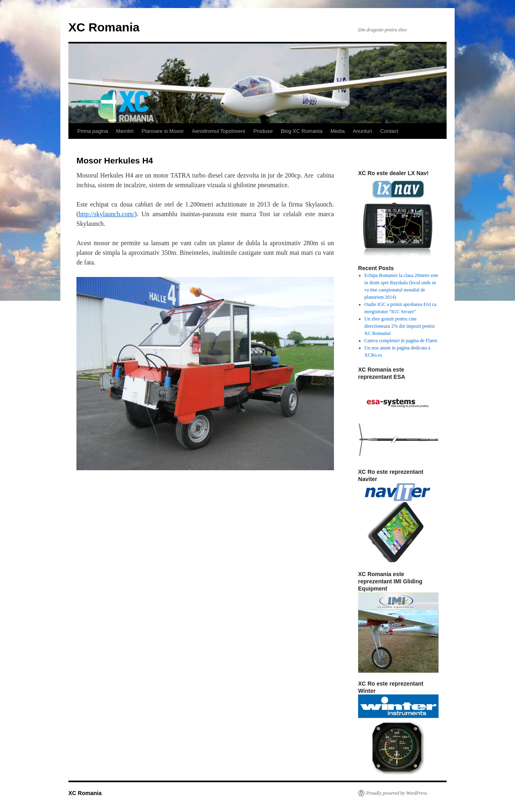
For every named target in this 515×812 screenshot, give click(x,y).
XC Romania (104, 27)
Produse (263, 131)
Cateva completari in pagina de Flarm (401, 341)
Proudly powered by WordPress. (397, 793)
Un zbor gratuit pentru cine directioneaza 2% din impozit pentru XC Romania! (400, 326)
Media (337, 131)
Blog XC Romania (302, 131)
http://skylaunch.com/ (106, 214)
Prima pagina (93, 131)
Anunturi (363, 131)
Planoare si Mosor (163, 131)
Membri (125, 131)
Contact (389, 131)
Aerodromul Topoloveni (219, 131)
